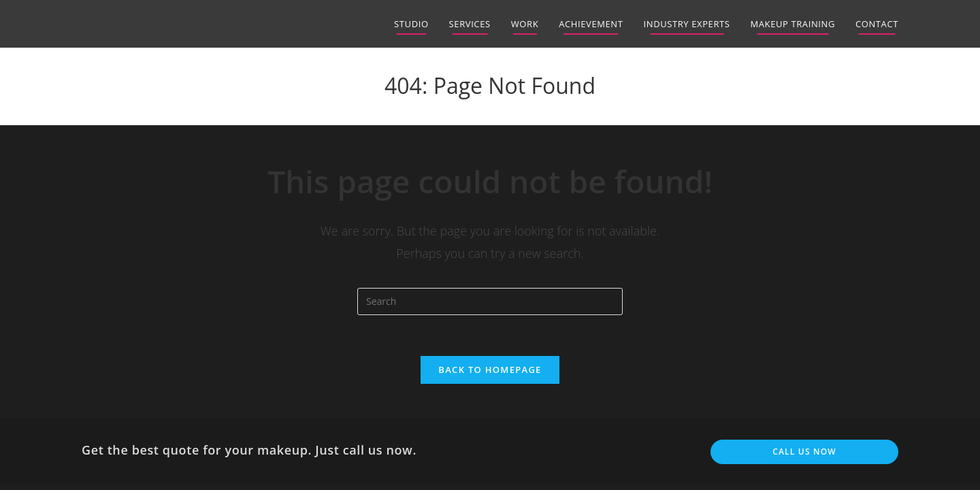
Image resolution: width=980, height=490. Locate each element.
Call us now (804, 452)
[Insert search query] (490, 301)
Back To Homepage (490, 370)
